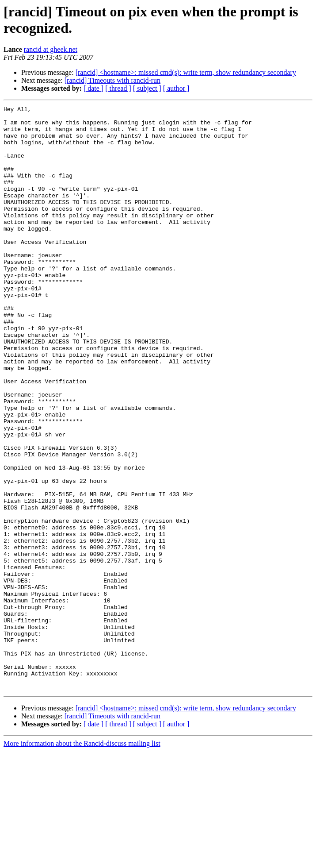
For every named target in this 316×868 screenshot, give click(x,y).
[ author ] (176, 88)
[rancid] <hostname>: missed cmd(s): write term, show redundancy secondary (186, 72)
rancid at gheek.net (51, 49)
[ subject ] (147, 88)
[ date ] (93, 88)
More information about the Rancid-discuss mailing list (82, 860)
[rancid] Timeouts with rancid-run (112, 80)
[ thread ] (118, 88)
